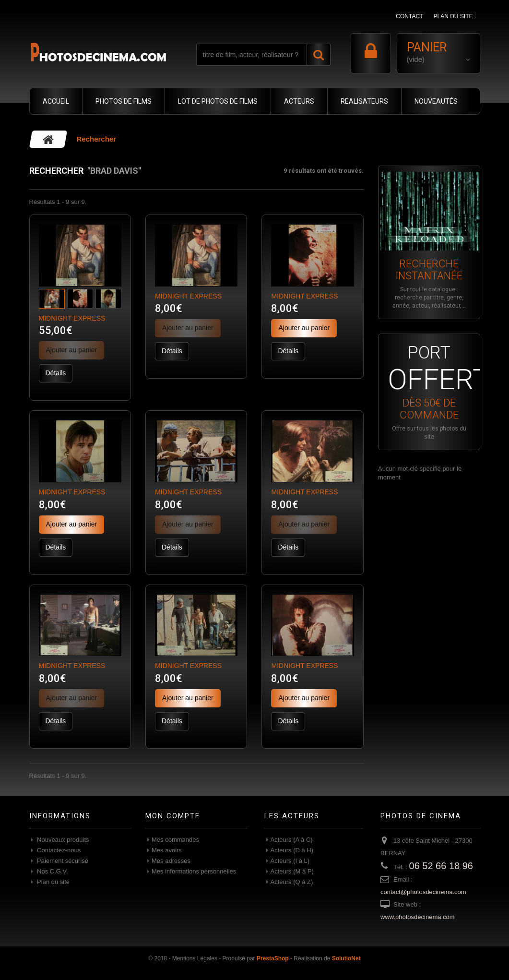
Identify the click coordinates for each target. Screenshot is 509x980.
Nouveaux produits (62, 840)
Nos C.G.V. (52, 871)
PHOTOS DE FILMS (124, 101)
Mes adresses (171, 861)
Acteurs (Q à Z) (292, 882)
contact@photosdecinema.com (423, 892)
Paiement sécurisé (62, 861)
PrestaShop (273, 958)
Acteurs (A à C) (292, 840)
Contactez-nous (58, 850)
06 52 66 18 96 (441, 866)
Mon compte (173, 816)
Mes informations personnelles (194, 871)
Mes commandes (175, 840)
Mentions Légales (195, 958)
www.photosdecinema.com (418, 917)
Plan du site (53, 882)
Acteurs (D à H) (292, 850)
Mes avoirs (167, 850)
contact (409, 16)
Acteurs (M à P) (292, 871)
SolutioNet (346, 958)
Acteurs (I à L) (290, 861)
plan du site (453, 16)
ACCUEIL (56, 101)
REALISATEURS (364, 101)
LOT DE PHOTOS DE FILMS (218, 101)
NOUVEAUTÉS (436, 101)
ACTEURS (299, 101)
